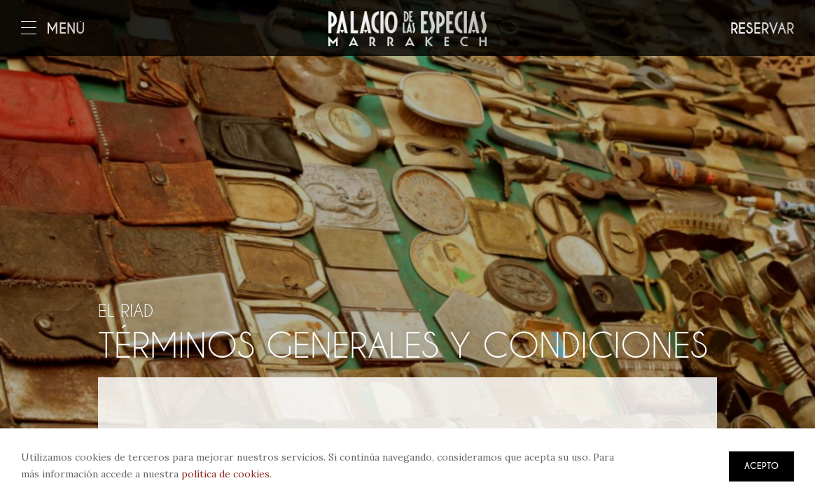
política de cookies (225, 474)
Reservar (762, 29)
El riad (126, 311)
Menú (53, 29)
